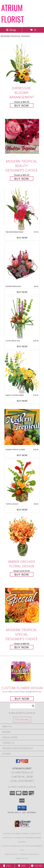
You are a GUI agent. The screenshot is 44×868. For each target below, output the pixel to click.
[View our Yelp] (26, 762)
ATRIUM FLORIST (13, 13)
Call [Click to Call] (7, 866)
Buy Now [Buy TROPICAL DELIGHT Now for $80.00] (22, 510)
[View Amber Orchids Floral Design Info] (22, 537)
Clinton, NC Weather (11, 846)
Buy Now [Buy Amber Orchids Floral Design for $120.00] (22, 574)
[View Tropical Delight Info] (22, 481)
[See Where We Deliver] (22, 720)
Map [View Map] (22, 866)
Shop (11, 30)
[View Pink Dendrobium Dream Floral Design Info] (22, 209)
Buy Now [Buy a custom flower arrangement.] (22, 699)
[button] (22, 808)
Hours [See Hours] (37, 866)
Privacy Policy (11, 854)
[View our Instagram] (22, 762)
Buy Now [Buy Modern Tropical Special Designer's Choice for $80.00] (22, 647)
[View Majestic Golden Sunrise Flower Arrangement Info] (22, 372)
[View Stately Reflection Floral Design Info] (22, 318)
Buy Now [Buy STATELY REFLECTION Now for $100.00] (22, 346)
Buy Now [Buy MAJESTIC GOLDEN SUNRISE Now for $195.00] (22, 401)
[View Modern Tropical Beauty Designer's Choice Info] (22, 136)
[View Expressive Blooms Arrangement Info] (22, 63)
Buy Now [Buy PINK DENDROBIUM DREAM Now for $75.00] (22, 238)
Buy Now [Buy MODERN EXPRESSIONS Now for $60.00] (22, 292)
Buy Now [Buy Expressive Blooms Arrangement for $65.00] (22, 105)
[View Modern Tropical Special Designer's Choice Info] (22, 605)
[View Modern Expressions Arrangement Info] (22, 264)
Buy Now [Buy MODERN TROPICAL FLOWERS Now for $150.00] (22, 455)
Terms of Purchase (29, 854)
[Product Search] (23, 706)
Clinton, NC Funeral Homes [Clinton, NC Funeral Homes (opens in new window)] (16, 834)
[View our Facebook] (18, 762)
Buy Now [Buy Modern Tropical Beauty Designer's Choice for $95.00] (22, 179)
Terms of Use (22, 858)
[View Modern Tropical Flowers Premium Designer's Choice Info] (22, 427)
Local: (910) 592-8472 (22, 781)
